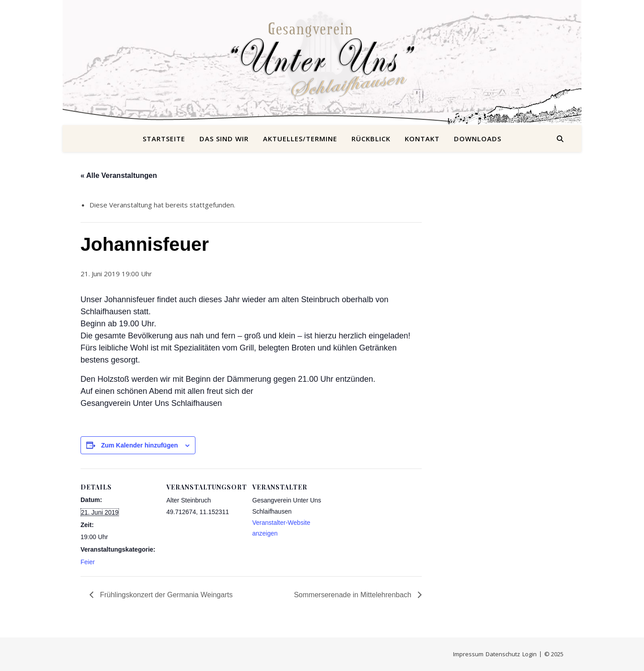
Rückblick (371, 139)
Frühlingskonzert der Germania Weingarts (165, 595)
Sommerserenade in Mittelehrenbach (354, 595)
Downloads (478, 139)
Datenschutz (503, 654)
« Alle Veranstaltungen (119, 175)
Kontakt (422, 139)
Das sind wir (224, 139)
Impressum (468, 654)
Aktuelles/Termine (300, 139)
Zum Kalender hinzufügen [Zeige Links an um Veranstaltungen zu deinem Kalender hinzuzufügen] (140, 445)
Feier (88, 562)
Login (530, 654)
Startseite (164, 139)
